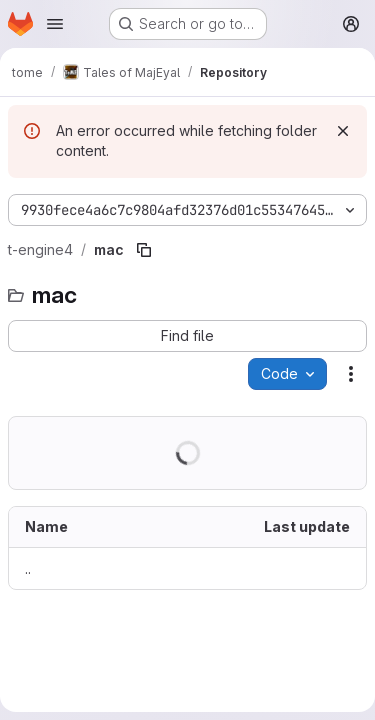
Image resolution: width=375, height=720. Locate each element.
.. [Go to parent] (28, 568)
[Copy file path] (144, 250)
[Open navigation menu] (55, 24)
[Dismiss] (343, 131)
